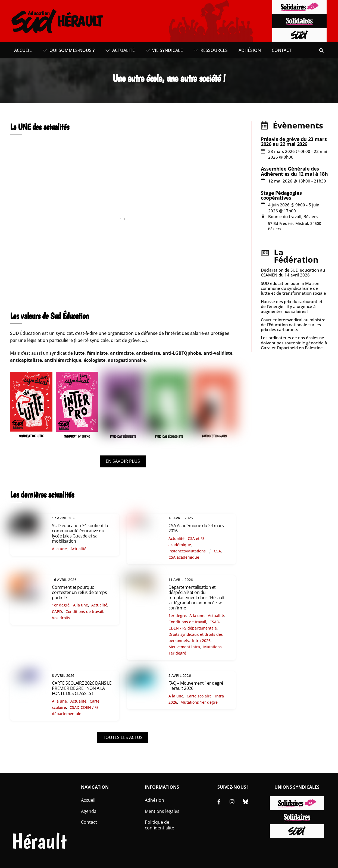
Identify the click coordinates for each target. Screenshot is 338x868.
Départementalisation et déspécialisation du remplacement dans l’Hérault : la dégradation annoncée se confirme (198, 598)
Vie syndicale (164, 50)
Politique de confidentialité (159, 825)
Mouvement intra (184, 647)
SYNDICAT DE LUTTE (31, 436)
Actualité (120, 50)
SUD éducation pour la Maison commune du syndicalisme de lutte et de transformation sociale (293, 288)
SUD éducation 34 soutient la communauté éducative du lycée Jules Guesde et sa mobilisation (80, 533)
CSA (217, 551)
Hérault (39, 841)
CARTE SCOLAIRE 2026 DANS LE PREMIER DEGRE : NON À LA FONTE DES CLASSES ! (82, 688)
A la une (59, 549)
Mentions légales (162, 811)
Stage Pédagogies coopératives (281, 195)
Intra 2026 (201, 641)
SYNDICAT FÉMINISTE (123, 437)
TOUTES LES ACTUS (123, 737)
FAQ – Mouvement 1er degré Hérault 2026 (196, 686)
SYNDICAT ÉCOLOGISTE (169, 437)
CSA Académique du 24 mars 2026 (196, 528)
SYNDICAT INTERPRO (77, 436)
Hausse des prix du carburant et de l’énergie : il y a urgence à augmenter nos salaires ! (292, 306)
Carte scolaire (199, 696)
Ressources (211, 50)
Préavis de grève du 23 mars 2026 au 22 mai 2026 (294, 141)
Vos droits (61, 618)
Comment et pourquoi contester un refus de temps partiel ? (79, 592)
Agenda (89, 811)
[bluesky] (246, 801)
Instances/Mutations (187, 551)
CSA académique (184, 557)
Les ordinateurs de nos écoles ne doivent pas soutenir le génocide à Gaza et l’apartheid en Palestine (294, 342)
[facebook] (219, 801)
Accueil (23, 50)
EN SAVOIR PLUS (123, 461)
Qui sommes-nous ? (69, 50)
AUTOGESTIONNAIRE (215, 436)
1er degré (61, 605)
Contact (282, 50)
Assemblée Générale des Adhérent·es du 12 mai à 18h (294, 171)
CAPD (57, 611)
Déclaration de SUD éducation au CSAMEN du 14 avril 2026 (293, 272)
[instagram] (232, 801)
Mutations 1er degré (199, 702)
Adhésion (250, 50)
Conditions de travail (84, 611)
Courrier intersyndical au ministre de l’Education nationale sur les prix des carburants (293, 325)
